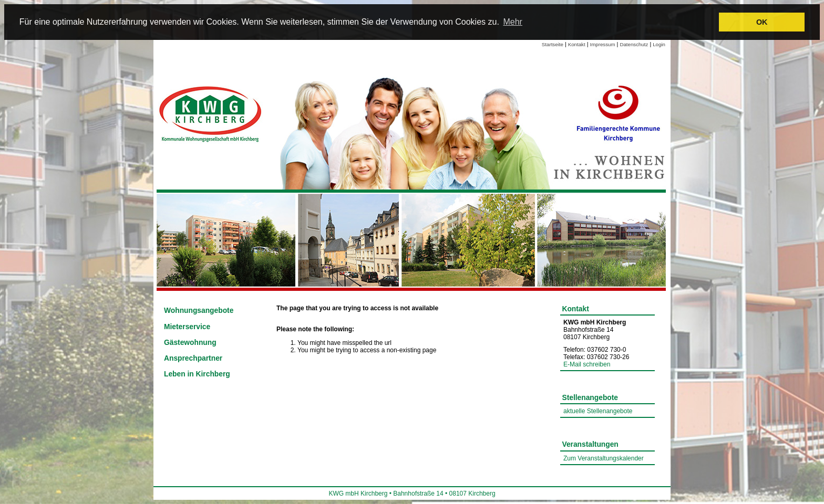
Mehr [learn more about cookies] (512, 22)
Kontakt (577, 44)
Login (659, 44)
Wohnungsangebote (199, 311)
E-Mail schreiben (587, 364)
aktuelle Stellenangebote (598, 411)
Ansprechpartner (193, 358)
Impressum (603, 44)
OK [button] (762, 22)
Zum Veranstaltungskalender (604, 458)
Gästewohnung (190, 343)
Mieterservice (187, 327)
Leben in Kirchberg (197, 374)
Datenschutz (634, 44)
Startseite (553, 44)
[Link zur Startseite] (211, 113)
